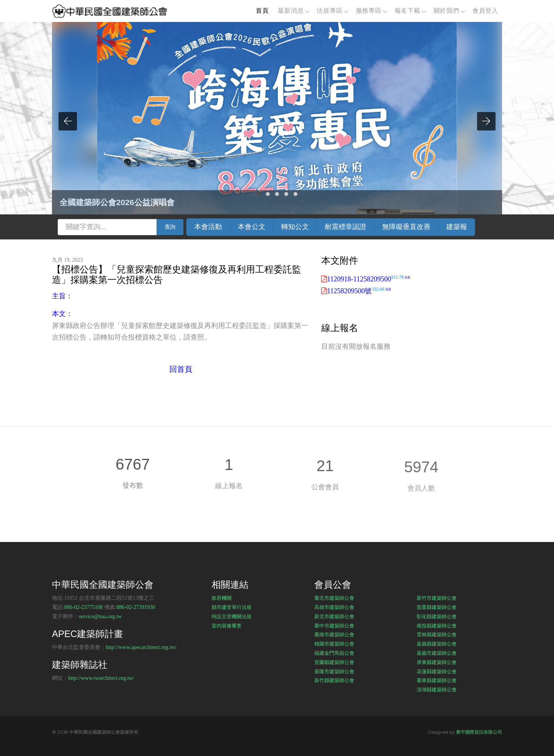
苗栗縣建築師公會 (437, 607)
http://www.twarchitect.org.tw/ (101, 678)
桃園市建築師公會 (334, 644)
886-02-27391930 (136, 607)
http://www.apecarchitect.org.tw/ (141, 647)
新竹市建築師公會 (437, 598)
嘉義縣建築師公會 (437, 644)
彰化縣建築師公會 (437, 616)
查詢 (170, 227)
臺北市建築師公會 (334, 598)
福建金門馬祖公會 (334, 653)
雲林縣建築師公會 (437, 634)
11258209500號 (359, 291)
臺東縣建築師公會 (437, 680)
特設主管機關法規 (232, 616)
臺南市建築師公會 (334, 634)
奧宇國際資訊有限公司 (479, 732)
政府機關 (222, 598)
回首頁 (181, 369)
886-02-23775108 (83, 607)
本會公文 (252, 227)
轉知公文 (295, 227)
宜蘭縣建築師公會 (334, 662)
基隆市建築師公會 (334, 671)
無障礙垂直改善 (406, 227)
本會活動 (208, 227)
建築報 (457, 227)
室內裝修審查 (227, 626)
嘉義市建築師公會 (437, 653)
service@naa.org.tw (100, 616)
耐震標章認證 (345, 227)
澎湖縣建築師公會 (437, 689)
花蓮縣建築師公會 (437, 671)
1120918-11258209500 (369, 279)
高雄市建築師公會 (334, 607)
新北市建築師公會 (334, 616)
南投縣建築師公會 (437, 626)
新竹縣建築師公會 (334, 680)
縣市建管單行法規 (232, 607)
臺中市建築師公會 (334, 626)
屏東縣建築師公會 (437, 662)
